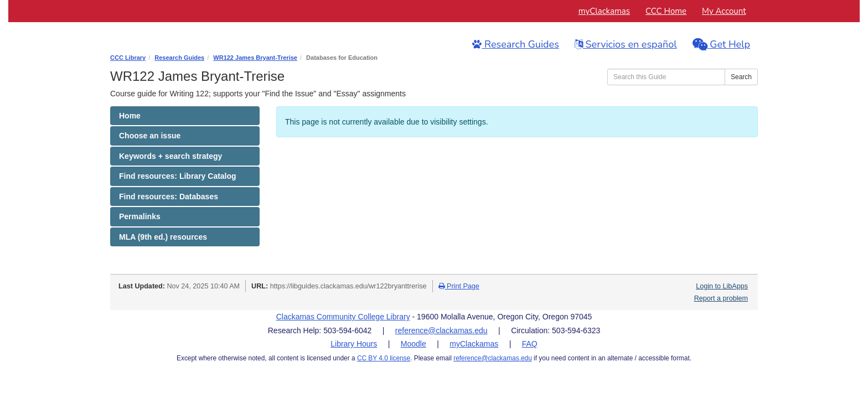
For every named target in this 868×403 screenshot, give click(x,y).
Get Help (721, 44)
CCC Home (666, 11)
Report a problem (721, 298)
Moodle (414, 344)
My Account (724, 11)
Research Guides (515, 44)
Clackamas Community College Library (343, 317)
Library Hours (354, 344)
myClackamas (604, 11)
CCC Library (128, 58)
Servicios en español (626, 44)
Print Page (459, 286)
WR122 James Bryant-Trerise (255, 58)
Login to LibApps (722, 286)
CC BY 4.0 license (384, 358)
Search (741, 77)
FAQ (530, 344)
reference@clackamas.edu (441, 330)
